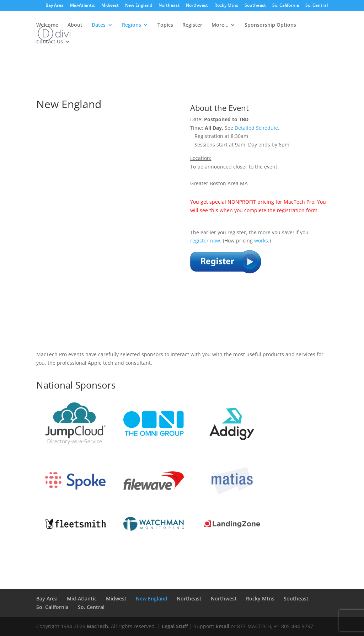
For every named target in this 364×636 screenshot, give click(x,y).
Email (223, 626)
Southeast (255, 6)
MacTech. (98, 626)
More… (220, 25)
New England (139, 6)
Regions (132, 25)
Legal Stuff (175, 626)
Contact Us (50, 42)
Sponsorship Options (270, 25)
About (75, 25)
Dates (99, 25)
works (261, 240)
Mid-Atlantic (82, 6)
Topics (165, 25)
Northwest (197, 6)
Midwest (110, 6)
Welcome (47, 25)
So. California (286, 6)
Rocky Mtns (226, 6)
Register (192, 25)
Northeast (169, 6)
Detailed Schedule (256, 128)
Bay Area (55, 6)
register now (205, 240)
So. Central (317, 6)
